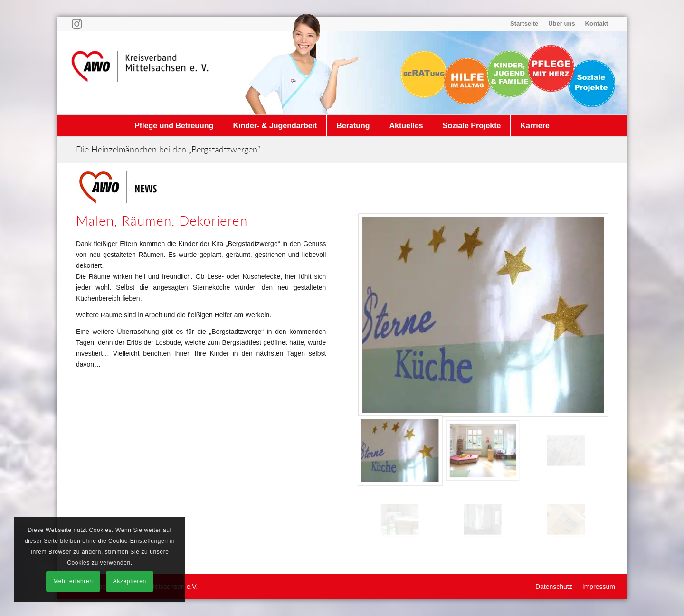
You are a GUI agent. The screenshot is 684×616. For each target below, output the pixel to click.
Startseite (524, 24)
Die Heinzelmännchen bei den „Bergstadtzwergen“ (168, 149)
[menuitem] (524, 24)
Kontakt (597, 24)
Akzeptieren (130, 581)
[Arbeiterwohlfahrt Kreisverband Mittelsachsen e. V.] (140, 73)
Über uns (561, 24)
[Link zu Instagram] (77, 24)
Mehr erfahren (73, 581)
